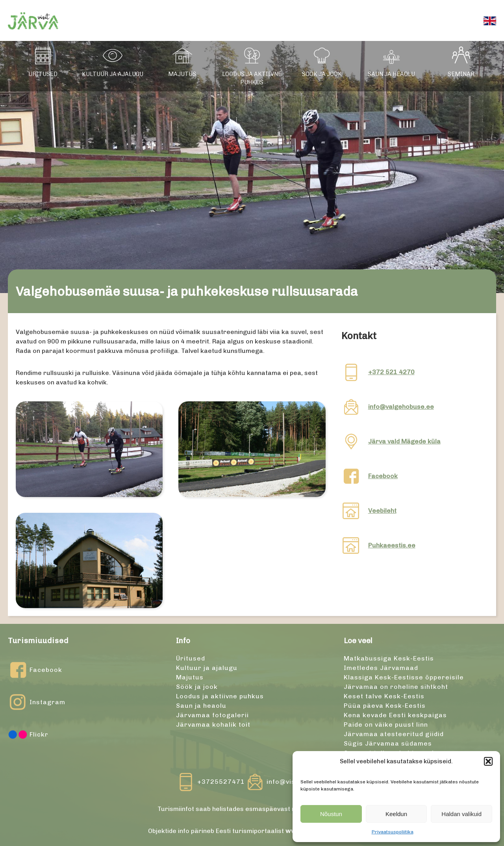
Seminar (461, 74)
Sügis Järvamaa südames (388, 743)
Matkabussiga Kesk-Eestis (389, 658)
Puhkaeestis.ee (392, 545)
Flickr (28, 735)
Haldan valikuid (461, 814)
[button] (488, 761)
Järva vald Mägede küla (404, 441)
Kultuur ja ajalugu (113, 74)
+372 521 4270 (391, 372)
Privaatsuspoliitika (393, 832)
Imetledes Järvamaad (381, 668)
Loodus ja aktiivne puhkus (252, 78)
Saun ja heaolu (391, 74)
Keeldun (396, 814)
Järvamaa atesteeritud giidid (394, 734)
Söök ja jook (322, 74)
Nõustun (331, 814)
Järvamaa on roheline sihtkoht (396, 687)
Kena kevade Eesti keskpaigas (395, 715)
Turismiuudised (38, 641)
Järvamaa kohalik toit (213, 724)
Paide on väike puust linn (386, 724)
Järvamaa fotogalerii (212, 715)
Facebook (383, 476)
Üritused (43, 74)
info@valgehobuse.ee (401, 407)
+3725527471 (221, 782)
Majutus (182, 74)
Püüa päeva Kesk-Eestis (385, 706)
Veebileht (382, 511)
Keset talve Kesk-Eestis (384, 696)
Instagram (37, 702)
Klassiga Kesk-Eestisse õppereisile (404, 677)
